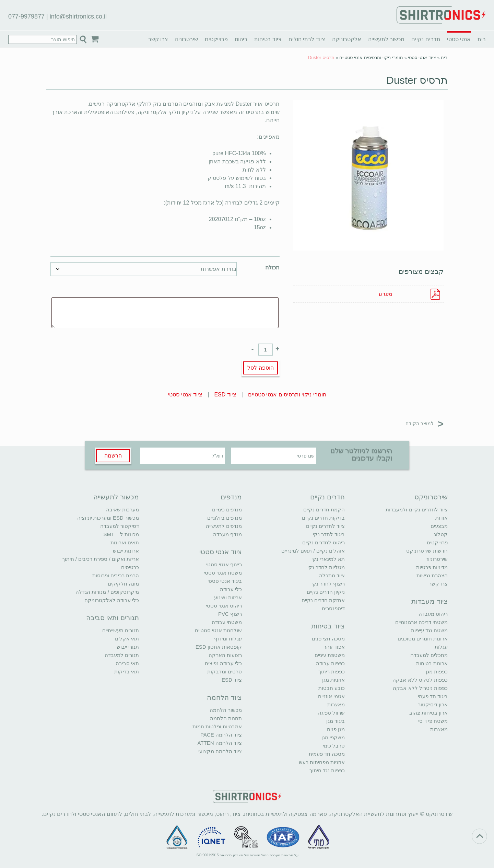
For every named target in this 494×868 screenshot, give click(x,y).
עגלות (441, 647)
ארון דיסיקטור (433, 704)
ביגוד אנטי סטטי (225, 581)
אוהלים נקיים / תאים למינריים (313, 551)
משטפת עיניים (330, 655)
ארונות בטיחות (432, 663)
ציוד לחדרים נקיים (325, 526)
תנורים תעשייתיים (121, 630)
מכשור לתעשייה (386, 39)
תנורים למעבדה (122, 655)
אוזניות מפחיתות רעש (322, 762)
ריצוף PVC (230, 614)
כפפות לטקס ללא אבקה (420, 680)
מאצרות (439, 729)
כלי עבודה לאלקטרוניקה (112, 600)
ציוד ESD (225, 395)
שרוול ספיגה (331, 713)
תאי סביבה (127, 663)
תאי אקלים (127, 639)
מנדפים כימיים (227, 510)
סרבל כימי (334, 746)
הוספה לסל (260, 368)
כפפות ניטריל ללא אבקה (420, 688)
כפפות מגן (437, 672)
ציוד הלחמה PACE (221, 735)
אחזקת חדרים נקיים (323, 600)
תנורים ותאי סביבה (113, 618)
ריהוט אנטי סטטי (224, 606)
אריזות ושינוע (228, 597)
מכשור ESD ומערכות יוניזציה (108, 518)
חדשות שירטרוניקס (427, 551)
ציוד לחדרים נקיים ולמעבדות (417, 510)
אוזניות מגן (333, 680)
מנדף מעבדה (227, 534)
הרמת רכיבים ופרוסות (116, 575)
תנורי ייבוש (128, 647)
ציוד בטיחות (268, 39)
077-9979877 (26, 16)
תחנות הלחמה (226, 718)
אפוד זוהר (334, 647)
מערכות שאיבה (122, 510)
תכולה (272, 268)
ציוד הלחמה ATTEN (220, 743)
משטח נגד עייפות (429, 630)
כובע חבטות (332, 688)
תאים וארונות (125, 542)
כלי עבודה (231, 589)
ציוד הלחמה (224, 697)
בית (482, 39)
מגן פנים (336, 729)
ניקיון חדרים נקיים (326, 592)
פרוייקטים (216, 39)
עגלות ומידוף (228, 639)
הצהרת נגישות (432, 575)
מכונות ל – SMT (121, 534)
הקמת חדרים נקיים (324, 510)
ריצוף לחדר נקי (328, 584)
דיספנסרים (333, 608)
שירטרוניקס (431, 497)
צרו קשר (158, 39)
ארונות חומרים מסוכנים (423, 639)
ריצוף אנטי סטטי (224, 564)
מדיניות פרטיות (432, 567)
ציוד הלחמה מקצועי (220, 751)
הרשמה (113, 456)
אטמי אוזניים (331, 696)
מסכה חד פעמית (327, 754)
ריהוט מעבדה (433, 614)
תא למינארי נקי (328, 559)
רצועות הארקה (225, 655)
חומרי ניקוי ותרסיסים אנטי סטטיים (371, 57)
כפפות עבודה (330, 663)
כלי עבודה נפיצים (223, 663)
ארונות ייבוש (126, 551)
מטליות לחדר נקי (326, 567)
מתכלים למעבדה (429, 655)
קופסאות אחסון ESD (219, 647)
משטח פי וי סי (433, 721)
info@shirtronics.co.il (78, 16)
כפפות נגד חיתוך (327, 770)
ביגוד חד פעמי (433, 696)
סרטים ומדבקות (225, 672)
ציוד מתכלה (332, 575)
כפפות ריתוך (332, 672)
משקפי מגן (333, 737)
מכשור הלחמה (226, 710)
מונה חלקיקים (123, 584)
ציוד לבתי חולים (307, 39)
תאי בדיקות (127, 672)
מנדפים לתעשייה (224, 526)
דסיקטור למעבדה (120, 526)
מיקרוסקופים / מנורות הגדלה (107, 592)
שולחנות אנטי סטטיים (218, 630)
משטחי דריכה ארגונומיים (421, 622)
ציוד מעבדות (430, 601)
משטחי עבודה (227, 622)
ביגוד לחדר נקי (329, 534)
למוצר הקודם (425, 423)
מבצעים (439, 526)
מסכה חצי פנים (328, 639)
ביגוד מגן (336, 721)
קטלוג (441, 534)
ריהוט (241, 39)
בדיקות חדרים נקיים (323, 518)
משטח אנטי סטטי (223, 573)
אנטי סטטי (459, 39)
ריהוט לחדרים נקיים (324, 542)
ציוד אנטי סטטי (422, 57)
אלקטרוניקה (347, 39)
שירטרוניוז (186, 39)
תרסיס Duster (417, 80)
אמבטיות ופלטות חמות (217, 726)
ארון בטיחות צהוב (428, 713)
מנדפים (231, 497)
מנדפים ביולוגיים (225, 518)
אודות (442, 518)
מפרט (385, 294)
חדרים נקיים (426, 39)
